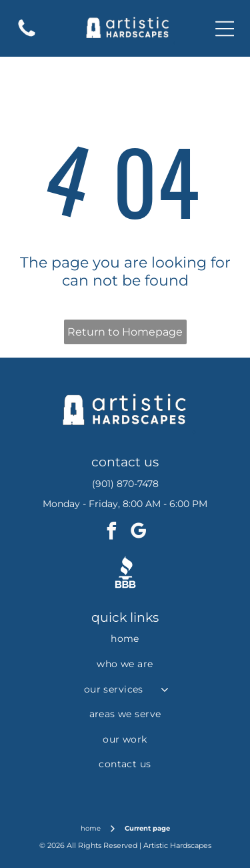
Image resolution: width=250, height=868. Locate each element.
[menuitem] (125, 639)
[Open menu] (225, 29)
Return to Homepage (125, 332)
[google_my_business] (139, 533)
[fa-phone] (27, 36)
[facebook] (112, 533)
